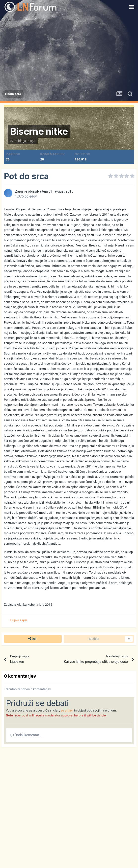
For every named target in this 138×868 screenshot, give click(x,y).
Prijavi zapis (19, 620)
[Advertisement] (69, 51)
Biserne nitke (39, 131)
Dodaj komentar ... (27, 735)
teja (33, 141)
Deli (33, 639)
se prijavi (67, 710)
